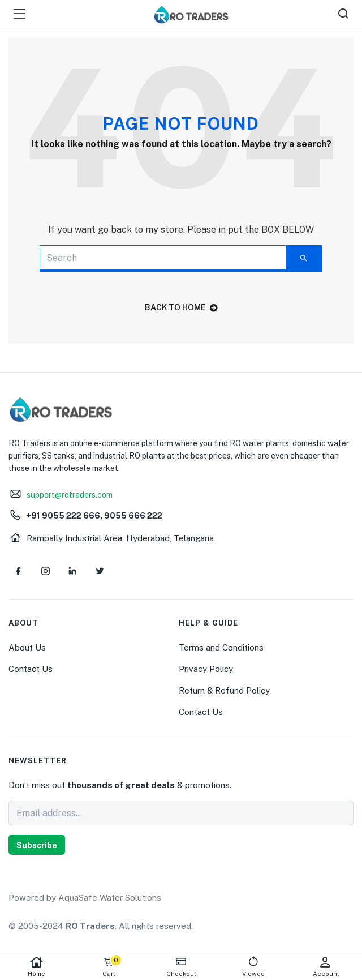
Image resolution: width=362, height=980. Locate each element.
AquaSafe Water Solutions (110, 898)
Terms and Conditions (221, 647)
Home (36, 967)
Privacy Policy (206, 669)
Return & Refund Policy (224, 690)
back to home (181, 307)
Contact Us (31, 669)
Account (326, 967)
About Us (27, 647)
